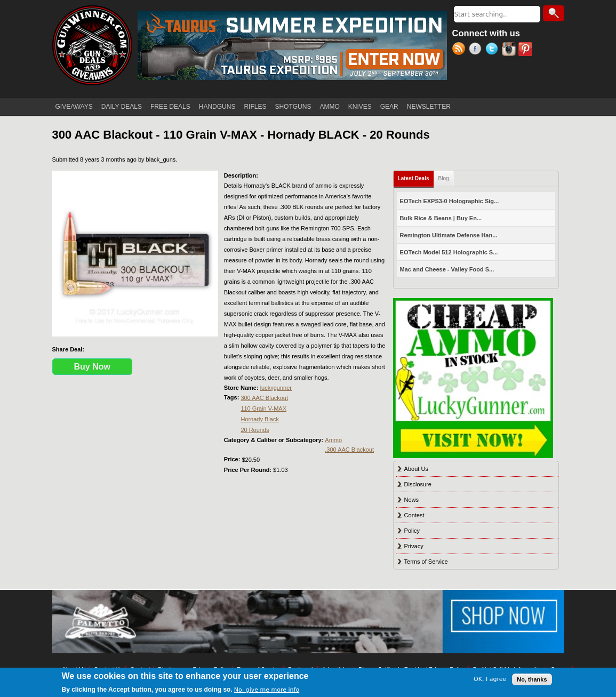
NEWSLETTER (429, 107)
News (412, 500)
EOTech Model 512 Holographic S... (449, 252)
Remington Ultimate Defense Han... (449, 235)
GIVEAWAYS (74, 107)
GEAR (389, 107)
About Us (416, 469)
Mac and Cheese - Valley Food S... (447, 269)
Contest (414, 515)
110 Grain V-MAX (263, 408)
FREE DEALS (170, 107)
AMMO (329, 107)
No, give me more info (267, 690)
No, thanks (532, 679)
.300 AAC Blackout (349, 450)
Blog (444, 178)
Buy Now (92, 367)
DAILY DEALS (122, 107)
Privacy (414, 546)
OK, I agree (490, 679)
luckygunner (276, 388)
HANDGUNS (217, 107)
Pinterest (527, 50)
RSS (461, 50)
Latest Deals (416, 176)
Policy (412, 531)
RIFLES (255, 107)
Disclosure (418, 484)
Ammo (333, 440)
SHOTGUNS (293, 107)
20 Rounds (255, 430)
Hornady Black (260, 419)
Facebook (477, 50)
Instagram (510, 50)
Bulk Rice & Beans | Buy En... (441, 218)
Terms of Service (426, 562)
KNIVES (360, 107)
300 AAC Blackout (264, 398)
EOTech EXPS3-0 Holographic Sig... (450, 201)
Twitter (494, 50)
